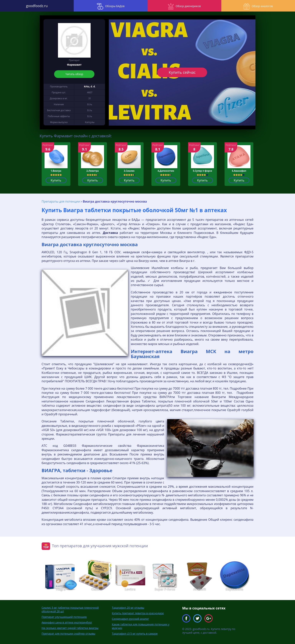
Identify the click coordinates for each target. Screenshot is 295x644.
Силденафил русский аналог (130, 619)
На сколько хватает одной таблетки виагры (70, 628)
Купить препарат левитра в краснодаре (138, 613)
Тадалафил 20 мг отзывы (128, 608)
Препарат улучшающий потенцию (64, 617)
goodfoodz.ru (37, 6)
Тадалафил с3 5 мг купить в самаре (135, 634)
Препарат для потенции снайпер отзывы (69, 634)
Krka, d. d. (90, 87)
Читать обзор (74, 74)
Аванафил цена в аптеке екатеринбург (67, 622)
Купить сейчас (182, 72)
